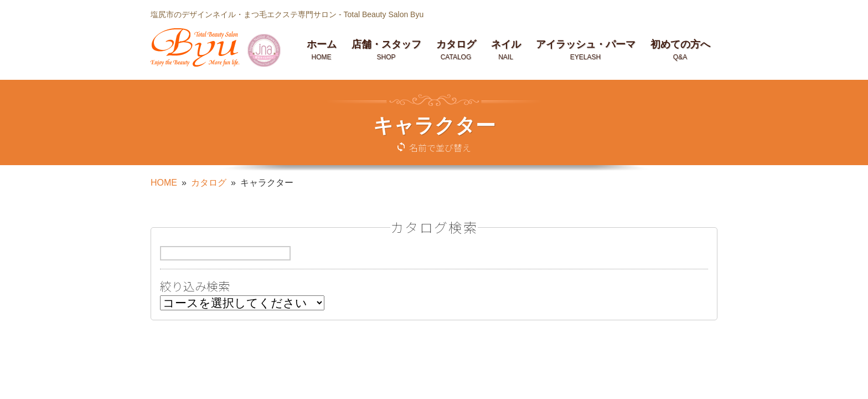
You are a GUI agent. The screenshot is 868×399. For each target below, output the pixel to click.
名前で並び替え (440, 147)
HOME (164, 183)
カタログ (209, 183)
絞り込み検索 (195, 287)
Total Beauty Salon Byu (383, 14)
